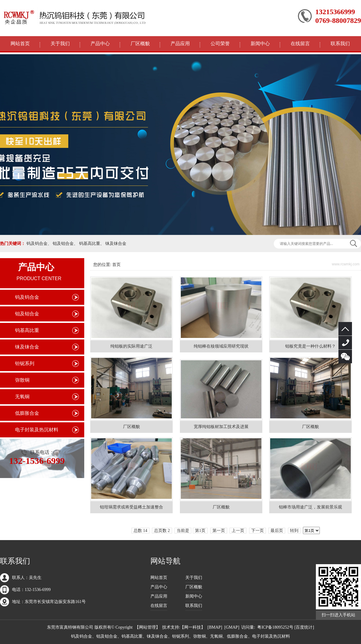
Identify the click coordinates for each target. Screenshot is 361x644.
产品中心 (100, 44)
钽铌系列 (25, 363)
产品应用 (180, 44)
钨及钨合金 (37, 244)
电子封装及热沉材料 (37, 430)
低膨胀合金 (27, 413)
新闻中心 (260, 44)
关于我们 (60, 44)
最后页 (277, 531)
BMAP (215, 627)
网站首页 (20, 44)
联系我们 (340, 44)
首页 (116, 265)
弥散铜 (22, 380)
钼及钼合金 (63, 244)
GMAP (232, 627)
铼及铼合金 (116, 244)
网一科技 (193, 627)
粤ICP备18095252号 (275, 627)
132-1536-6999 (345, 343)
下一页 (258, 531)
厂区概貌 (140, 44)
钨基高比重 (90, 244)
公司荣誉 (220, 44)
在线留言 (300, 44)
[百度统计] (304, 627)
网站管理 (147, 627)
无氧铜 (22, 397)
